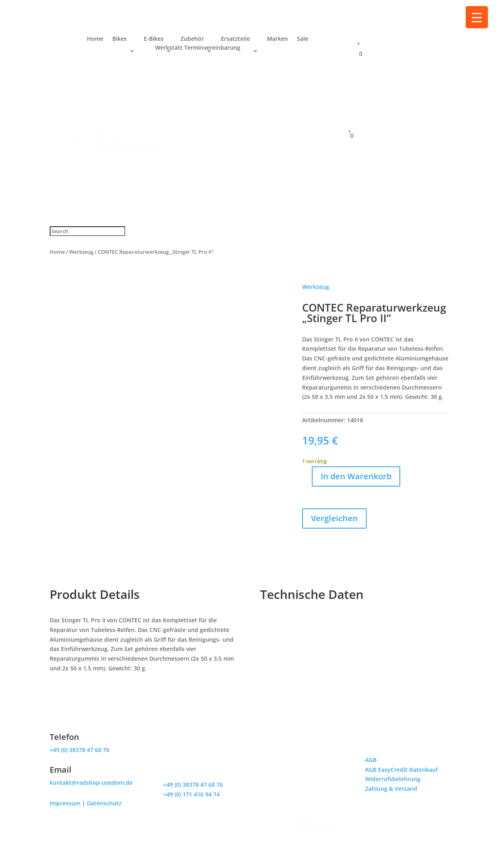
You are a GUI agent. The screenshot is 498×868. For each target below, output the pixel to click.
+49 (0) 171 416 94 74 (191, 794)
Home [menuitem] (95, 39)
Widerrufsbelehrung (393, 779)
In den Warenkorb (356, 476)
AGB (371, 760)
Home (57, 252)
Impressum (65, 803)
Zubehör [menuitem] (192, 39)
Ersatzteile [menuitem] (235, 39)
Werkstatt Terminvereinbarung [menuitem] (198, 48)
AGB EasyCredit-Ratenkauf (401, 770)
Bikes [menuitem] (120, 39)
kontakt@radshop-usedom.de (91, 783)
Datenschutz (104, 803)
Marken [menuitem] (277, 39)
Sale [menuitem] (303, 39)
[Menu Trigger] (477, 17)
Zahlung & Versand (391, 789)
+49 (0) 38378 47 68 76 (80, 750)
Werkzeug (81, 252)
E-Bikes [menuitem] (154, 39)
